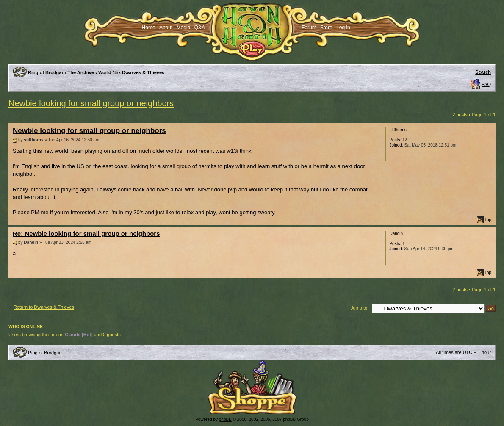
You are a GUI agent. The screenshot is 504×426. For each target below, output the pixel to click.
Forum (309, 28)
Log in (343, 28)
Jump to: (360, 308)
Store (326, 28)
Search (483, 72)
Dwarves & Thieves (143, 72)
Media (184, 28)
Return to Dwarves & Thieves (44, 307)
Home (149, 28)
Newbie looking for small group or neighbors (91, 103)
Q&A (200, 28)
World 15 (108, 72)
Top (488, 220)
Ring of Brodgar (46, 72)
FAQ (486, 84)
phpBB (225, 419)
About (166, 28)
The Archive (81, 72)
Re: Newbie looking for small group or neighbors (86, 234)
